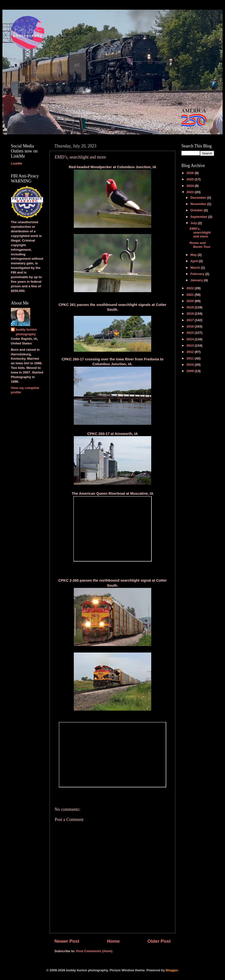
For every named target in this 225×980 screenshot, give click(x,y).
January (197, 280)
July (194, 223)
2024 (191, 186)
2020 (191, 301)
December (199, 198)
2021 (191, 295)
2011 (191, 358)
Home (113, 941)
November (199, 204)
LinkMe (17, 163)
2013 (191, 346)
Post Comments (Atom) (94, 951)
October (197, 210)
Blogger (172, 970)
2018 (191, 314)
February (198, 274)
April (195, 261)
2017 (191, 320)
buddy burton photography (26, 332)
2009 (191, 371)
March (196, 268)
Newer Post (67, 941)
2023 (191, 192)
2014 (191, 339)
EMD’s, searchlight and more (200, 232)
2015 (191, 333)
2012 (191, 352)
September (199, 217)
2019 (191, 307)
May (194, 255)
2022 (191, 288)
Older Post (159, 941)
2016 (191, 326)
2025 (191, 179)
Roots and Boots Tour (200, 245)
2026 (191, 173)
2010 (191, 365)
